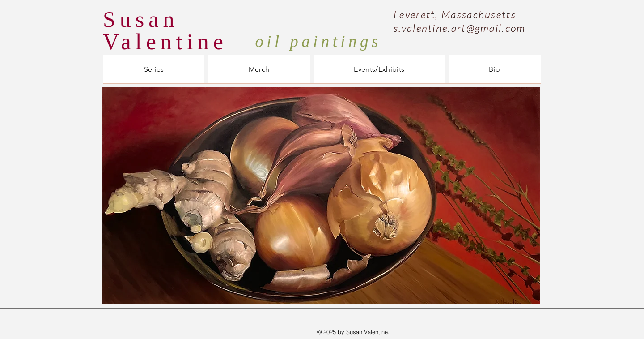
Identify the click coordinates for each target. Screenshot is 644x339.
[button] (154, 69)
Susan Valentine (165, 30)
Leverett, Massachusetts (455, 14)
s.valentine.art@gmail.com (460, 28)
